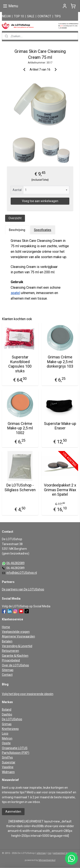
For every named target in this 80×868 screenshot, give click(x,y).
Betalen (7, 641)
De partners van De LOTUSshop (23, 589)
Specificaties (43, 230)
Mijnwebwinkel (47, 860)
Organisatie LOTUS (15, 748)
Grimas (7, 724)
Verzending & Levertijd (17, 646)
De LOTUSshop (12, 719)
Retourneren (10, 651)
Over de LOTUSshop (15, 665)
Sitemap (8, 670)
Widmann (8, 772)
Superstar (9, 762)
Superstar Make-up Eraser (60, 426)
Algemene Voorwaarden (18, 636)
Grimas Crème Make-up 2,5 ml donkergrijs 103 (60, 362)
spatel (15, 293)
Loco (5, 733)
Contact (7, 675)
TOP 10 (19, 16)
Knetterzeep (10, 729)
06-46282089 (15, 563)
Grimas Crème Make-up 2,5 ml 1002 (20, 428)
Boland (7, 710)
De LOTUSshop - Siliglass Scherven (20, 487)
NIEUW (6, 16)
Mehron (7, 738)
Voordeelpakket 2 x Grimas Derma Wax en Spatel (60, 490)
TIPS (58, 16)
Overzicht (15, 218)
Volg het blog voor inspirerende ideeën (28, 694)
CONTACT (44, 16)
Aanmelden (13, 812)
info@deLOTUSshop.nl (22, 573)
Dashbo (7, 714)
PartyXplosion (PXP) (16, 753)
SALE (31, 16)
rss (49, 853)
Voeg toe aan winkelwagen (40, 201)
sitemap (41, 853)
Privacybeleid (11, 660)
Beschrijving (17, 230)
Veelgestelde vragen (16, 632)
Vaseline (8, 767)
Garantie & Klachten (15, 656)
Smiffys (7, 757)
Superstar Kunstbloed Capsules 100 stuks (20, 364)
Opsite (6, 743)
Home (6, 627)
